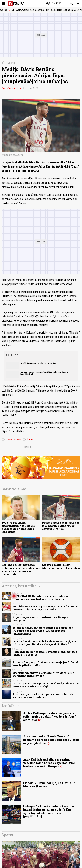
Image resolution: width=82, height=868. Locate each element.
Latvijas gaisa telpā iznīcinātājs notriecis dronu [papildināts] (44, 373)
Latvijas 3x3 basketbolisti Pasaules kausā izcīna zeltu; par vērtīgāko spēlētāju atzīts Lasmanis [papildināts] (49, 811)
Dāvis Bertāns (11, 439)
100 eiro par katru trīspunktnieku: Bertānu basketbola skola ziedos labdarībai (19, 527)
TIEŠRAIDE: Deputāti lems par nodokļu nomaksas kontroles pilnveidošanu (42, 597)
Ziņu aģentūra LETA (11, 88)
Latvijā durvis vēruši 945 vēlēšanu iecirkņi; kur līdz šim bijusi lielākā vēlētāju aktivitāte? (44, 643)
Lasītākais (11, 706)
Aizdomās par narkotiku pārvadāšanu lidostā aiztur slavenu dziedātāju (43, 696)
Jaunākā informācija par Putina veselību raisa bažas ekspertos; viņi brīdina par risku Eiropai (49, 763)
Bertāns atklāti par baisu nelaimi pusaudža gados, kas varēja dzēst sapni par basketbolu (21, 569)
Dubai (28, 439)
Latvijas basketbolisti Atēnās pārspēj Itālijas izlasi (61, 566)
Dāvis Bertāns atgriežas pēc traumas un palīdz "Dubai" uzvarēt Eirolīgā (61, 526)
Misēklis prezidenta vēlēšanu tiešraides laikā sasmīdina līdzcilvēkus (43, 674)
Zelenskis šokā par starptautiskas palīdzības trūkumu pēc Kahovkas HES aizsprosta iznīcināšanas (43, 631)
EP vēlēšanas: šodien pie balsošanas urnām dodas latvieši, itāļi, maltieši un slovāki (45, 608)
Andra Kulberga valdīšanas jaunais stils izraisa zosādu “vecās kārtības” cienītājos (49, 716)
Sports (11, 63)
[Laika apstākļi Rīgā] (53, 4)
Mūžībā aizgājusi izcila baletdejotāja (38, 363)
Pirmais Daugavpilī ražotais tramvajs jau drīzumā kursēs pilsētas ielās (45, 664)
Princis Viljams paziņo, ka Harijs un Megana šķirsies (49, 785)
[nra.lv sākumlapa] (16, 3)
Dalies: (28, 447)
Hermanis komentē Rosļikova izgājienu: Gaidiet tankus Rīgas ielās (45, 653)
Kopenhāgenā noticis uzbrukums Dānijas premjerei (40, 619)
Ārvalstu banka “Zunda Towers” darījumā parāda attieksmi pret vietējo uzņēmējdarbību (51, 740)
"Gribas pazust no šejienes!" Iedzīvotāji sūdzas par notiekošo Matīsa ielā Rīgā (46, 685)
